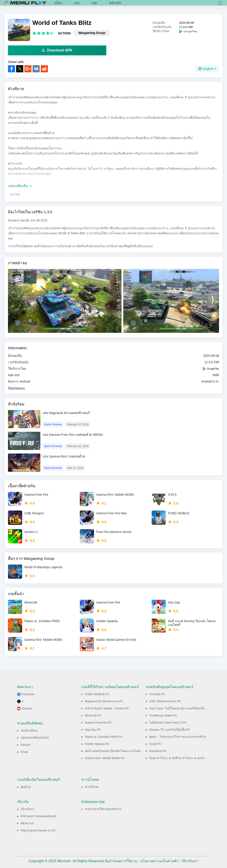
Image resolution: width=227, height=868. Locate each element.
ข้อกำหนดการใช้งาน (121, 861)
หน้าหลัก (115, 5)
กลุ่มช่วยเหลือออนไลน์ (35, 738)
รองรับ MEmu (29, 731)
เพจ (77, 5)
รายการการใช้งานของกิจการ (103, 809)
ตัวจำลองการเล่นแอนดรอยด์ (38, 816)
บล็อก (58, 5)
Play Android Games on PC (38, 830)
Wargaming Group (92, 33)
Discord (25, 745)
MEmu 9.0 (27, 823)
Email (24, 752)
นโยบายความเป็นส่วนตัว (159, 861)
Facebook (28, 694)
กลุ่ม (94, 5)
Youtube (27, 708)
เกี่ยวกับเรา (27, 809)
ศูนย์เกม (26, 787)
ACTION (64, 33)
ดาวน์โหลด (92, 787)
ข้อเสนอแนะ (17, 388)
